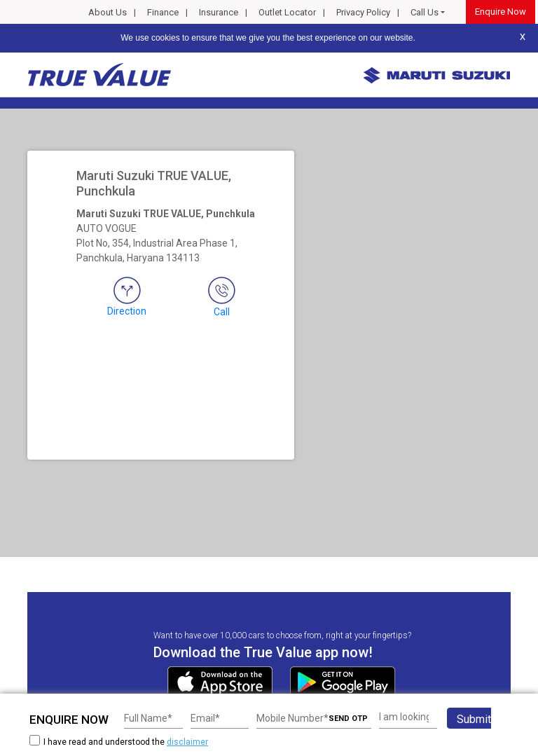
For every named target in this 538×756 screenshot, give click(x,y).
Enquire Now (501, 12)
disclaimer (187, 742)
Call (222, 297)
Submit (474, 719)
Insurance (219, 12)
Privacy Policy (363, 12)
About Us (108, 12)
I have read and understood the (119, 742)
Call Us (425, 12)
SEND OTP (348, 719)
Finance (163, 12)
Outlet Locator (287, 12)
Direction (127, 297)
